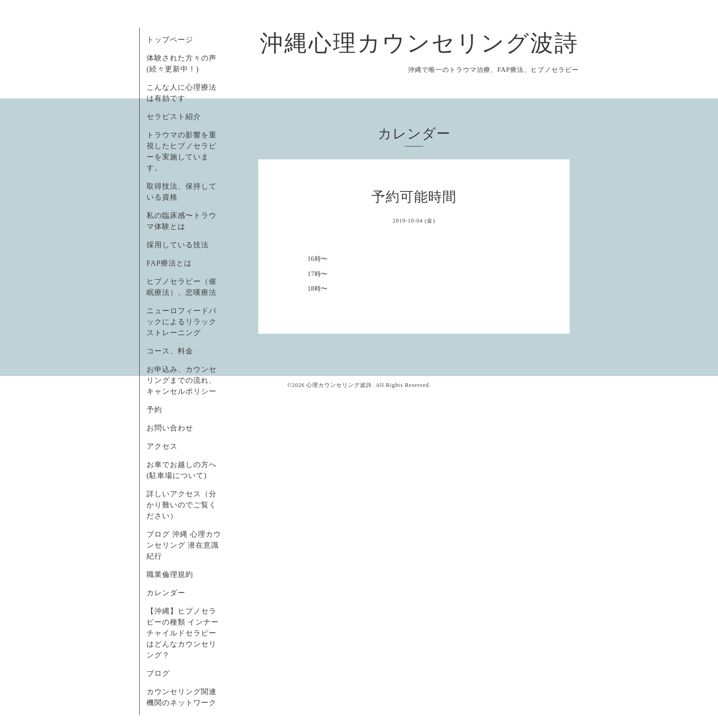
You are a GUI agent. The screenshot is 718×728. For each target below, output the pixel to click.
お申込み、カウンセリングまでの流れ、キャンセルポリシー (182, 380)
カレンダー (166, 593)
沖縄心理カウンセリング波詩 (419, 43)
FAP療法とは (169, 263)
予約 (154, 410)
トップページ (170, 40)
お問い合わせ (170, 428)
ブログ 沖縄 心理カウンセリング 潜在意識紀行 (184, 545)
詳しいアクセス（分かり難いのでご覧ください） (182, 505)
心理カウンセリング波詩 (339, 385)
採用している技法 (178, 245)
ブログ (158, 673)
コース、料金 (170, 351)
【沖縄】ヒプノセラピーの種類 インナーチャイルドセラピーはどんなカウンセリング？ (183, 633)
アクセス (162, 446)
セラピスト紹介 (174, 117)
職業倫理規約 (170, 574)
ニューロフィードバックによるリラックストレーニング (182, 322)
